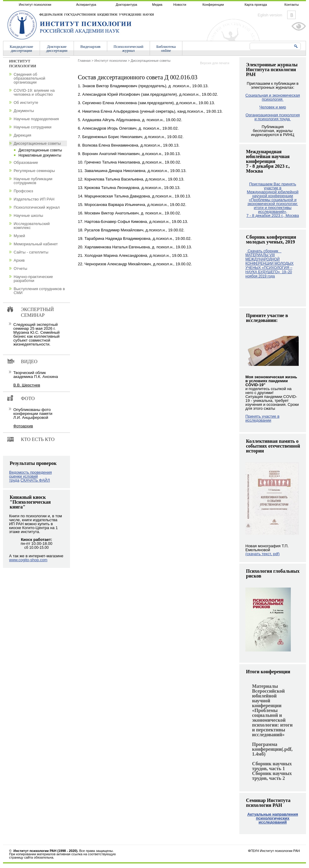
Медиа (157, 5)
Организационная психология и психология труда (273, 117)
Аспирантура (86, 5)
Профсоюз (23, 191)
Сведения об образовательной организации (29, 78)
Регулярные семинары (34, 171)
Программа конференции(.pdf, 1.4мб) (272, 749)
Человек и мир (273, 107)
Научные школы (28, 215)
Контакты (292, 5)
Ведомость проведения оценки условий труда (30, 476)
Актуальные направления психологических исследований (273, 818)
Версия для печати (215, 63)
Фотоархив (23, 426)
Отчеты (20, 268)
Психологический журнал (37, 207)
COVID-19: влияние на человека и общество (34, 92)
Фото (28, 398)
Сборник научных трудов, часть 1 (272, 766)
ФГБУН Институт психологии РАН (274, 851)
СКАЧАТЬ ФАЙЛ (35, 480)
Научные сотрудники (33, 127)
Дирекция (22, 135)
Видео (29, 361)
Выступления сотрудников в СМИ (39, 291)
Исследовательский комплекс (32, 226)
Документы (24, 111)
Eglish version (270, 15)
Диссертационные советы (151, 61)
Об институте (26, 103)
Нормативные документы (40, 155)
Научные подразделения (36, 119)
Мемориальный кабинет (36, 244)
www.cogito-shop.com (28, 560)
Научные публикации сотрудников (33, 181)
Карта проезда (256, 5)
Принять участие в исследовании (262, 418)
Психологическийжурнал (128, 48)
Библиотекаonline (166, 48)
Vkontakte (291, 15)
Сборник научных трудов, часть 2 (272, 776)
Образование (26, 162)
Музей (19, 236)
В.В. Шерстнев (27, 385)
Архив (19, 260)
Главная (84, 61)
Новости (180, 5)
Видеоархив (90, 46)
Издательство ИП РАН (34, 199)
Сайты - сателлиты (31, 252)
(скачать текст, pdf (262, 554)
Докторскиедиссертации (57, 48)
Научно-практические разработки (33, 279)
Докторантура (126, 5)
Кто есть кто (38, 439)
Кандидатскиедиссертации (22, 48)
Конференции (213, 5)
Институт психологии (35, 5)
